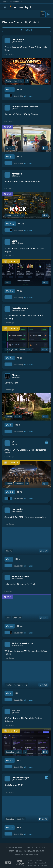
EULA (45, 848)
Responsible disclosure (27, 854)
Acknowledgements (34, 851)
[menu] (5, 7)
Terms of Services (15, 848)
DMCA (11, 851)
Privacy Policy (33, 848)
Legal (19, 851)
